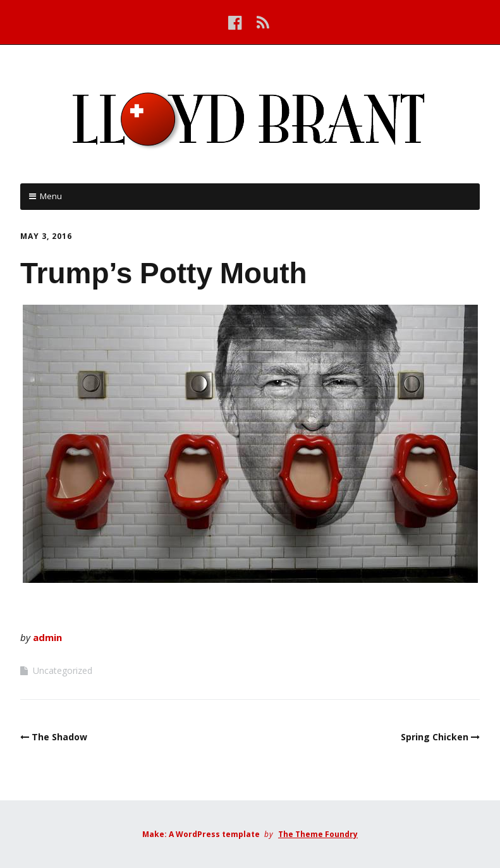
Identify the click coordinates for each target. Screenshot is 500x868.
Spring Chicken (435, 737)
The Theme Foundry (318, 834)
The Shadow (59, 737)
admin (47, 637)
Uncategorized (63, 670)
